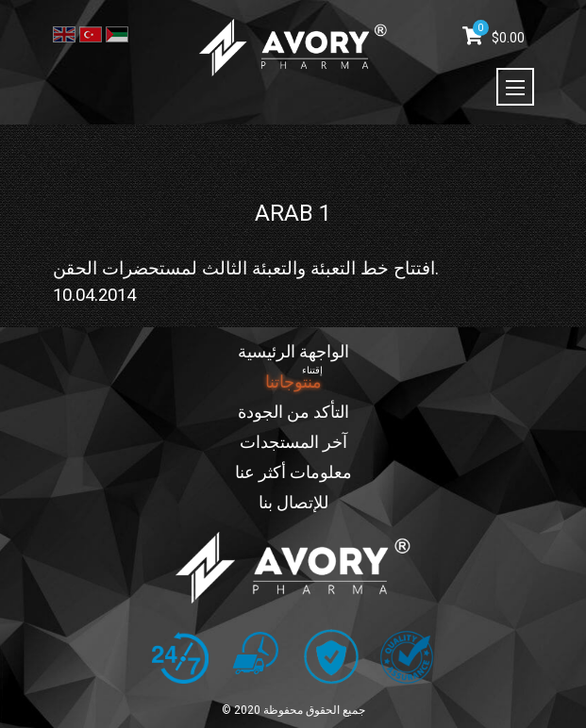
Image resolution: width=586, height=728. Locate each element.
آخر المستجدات (293, 442)
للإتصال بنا (293, 502)
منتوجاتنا (293, 381)
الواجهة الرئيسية (293, 351)
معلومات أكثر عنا (293, 472)
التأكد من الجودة (293, 412)
